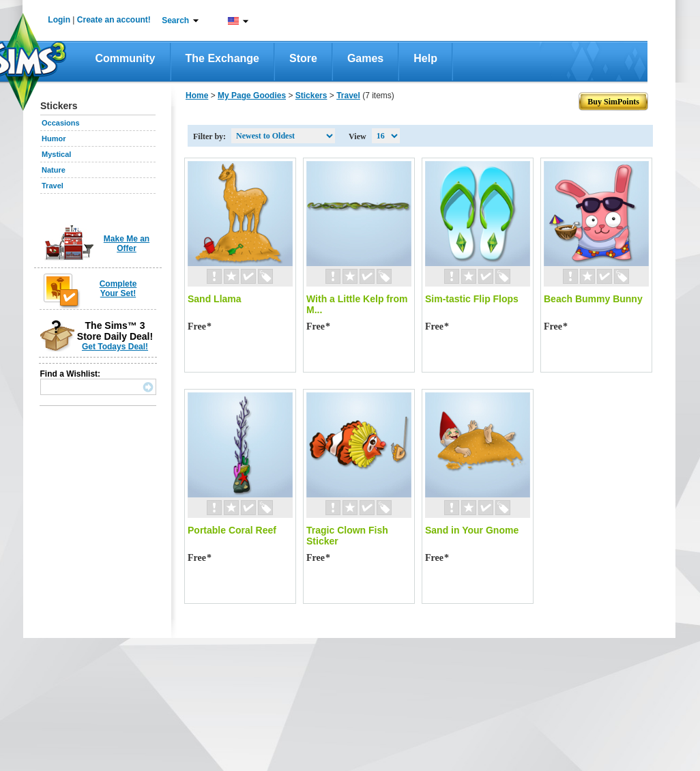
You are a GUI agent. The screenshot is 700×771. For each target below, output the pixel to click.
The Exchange (222, 58)
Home (197, 96)
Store (303, 58)
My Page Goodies (252, 96)
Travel (53, 186)
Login (59, 20)
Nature (54, 170)
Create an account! (114, 20)
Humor (54, 139)
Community (126, 58)
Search (175, 20)
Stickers (311, 96)
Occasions (61, 123)
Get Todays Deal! (115, 347)
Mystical (56, 154)
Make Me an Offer (127, 244)
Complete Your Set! (118, 289)
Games (365, 58)
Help (425, 58)
